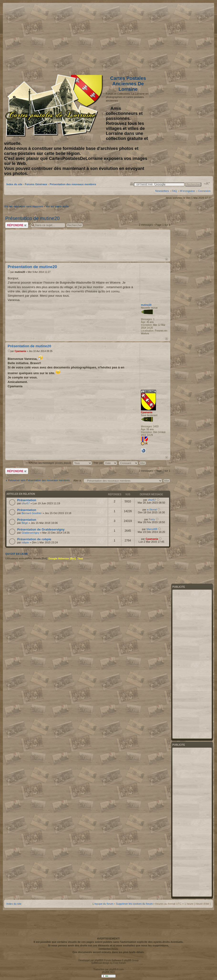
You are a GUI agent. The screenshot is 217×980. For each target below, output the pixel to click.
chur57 (26, 503)
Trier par (105, 463)
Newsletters (162, 191)
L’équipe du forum (103, 904)
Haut (167, 259)
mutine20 (20, 272)
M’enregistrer (187, 191)
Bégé (25, 523)
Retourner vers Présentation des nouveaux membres (39, 480)
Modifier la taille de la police (207, 184)
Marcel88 (152, 529)
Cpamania (20, 351)
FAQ (174, 191)
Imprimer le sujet (132, 184)
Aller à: (77, 480)
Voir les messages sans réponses (24, 206)
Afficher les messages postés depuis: (60, 463)
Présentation (27, 500)
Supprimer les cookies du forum (134, 904)
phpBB (98, 960)
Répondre (17, 225)
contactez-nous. (108, 949)
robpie (25, 542)
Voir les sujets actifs (57, 206)
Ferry (152, 519)
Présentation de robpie (34, 539)
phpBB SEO (108, 972)
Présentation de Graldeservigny (41, 529)
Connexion (204, 191)
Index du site (14, 184)
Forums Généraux (36, 184)
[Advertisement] (173, 37)
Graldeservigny (31, 533)
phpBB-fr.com (116, 969)
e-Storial (152, 510)
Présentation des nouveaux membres (73, 184)
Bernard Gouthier (32, 513)
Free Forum (119, 963)
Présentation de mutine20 (32, 218)
